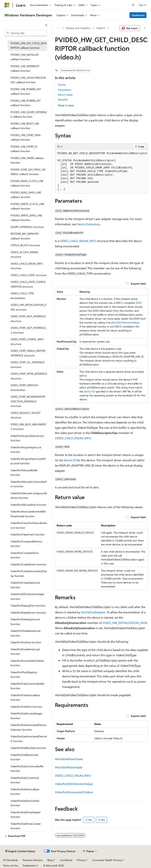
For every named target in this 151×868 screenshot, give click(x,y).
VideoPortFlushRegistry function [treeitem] (24, 675)
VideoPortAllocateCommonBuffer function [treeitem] (29, 484)
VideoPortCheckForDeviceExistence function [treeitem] (29, 525)
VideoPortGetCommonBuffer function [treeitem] (27, 769)
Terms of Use (10, 865)
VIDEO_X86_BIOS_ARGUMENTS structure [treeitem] (28, 427)
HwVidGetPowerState (69, 759)
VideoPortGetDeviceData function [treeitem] (25, 803)
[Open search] (133, 5)
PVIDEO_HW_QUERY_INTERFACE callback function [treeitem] (29, 114)
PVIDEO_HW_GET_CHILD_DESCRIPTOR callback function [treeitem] (29, 46)
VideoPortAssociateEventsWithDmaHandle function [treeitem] (28, 514)
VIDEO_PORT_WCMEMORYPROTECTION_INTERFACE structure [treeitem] (28, 401)
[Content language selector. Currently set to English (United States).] (20, 851)
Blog (50, 860)
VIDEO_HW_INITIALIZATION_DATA (125, 623)
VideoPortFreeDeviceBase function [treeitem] (25, 697)
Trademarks (29, 865)
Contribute (66, 860)
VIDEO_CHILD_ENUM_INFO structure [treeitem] (27, 266)
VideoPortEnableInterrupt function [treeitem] (25, 652)
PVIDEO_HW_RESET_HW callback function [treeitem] (25, 126)
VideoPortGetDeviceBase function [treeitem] (25, 792)
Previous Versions (33, 860)
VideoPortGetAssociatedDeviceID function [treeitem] (29, 739)
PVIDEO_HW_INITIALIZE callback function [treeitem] (25, 57)
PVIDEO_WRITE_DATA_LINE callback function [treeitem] (26, 218)
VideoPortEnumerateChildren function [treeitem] (27, 663)
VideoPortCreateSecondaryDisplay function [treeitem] (29, 573)
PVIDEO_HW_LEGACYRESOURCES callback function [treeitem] (28, 80)
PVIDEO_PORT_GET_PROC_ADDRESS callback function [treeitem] (28, 172)
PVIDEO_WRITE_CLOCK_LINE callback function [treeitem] (27, 206)
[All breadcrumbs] (58, 28)
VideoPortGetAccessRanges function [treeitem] (26, 716)
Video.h (101, 28)
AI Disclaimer (11, 860)
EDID (139, 303)
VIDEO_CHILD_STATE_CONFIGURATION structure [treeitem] (28, 284)
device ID (89, 391)
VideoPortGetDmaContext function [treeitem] (26, 826)
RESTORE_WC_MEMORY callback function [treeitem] (25, 236)
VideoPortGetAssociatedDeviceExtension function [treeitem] (28, 727)
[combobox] (26, 33)
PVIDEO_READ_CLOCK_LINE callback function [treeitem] (27, 183)
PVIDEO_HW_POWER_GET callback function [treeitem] (26, 91)
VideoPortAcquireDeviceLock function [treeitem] (27, 438)
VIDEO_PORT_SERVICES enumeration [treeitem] (24, 388)
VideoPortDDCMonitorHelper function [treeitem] (27, 596)
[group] (101, 171)
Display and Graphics (78, 28)
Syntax (62, 85)
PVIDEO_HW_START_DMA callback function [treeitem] (26, 137)
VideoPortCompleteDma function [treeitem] (25, 555)
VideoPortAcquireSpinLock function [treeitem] (26, 450)
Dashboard (138, 15)
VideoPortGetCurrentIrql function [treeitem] (25, 780)
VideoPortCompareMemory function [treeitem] (26, 544)
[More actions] (145, 28)
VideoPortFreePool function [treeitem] (26, 707)
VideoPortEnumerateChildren (74, 792)
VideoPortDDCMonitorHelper (123, 322)
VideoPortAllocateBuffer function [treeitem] (24, 473)
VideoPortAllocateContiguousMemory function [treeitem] (29, 496)
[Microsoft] (7, 5)
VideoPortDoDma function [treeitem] (26, 642)
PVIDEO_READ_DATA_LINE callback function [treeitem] (26, 195)
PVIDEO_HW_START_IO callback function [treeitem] (24, 149)
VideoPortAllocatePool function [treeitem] (29, 505)
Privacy (81, 860)
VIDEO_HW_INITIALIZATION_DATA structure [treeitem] (28, 307)
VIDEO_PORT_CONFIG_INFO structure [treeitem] (27, 342)
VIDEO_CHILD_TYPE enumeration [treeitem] (22, 296)
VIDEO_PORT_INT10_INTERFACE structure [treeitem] (29, 376)
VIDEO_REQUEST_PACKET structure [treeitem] (25, 415)
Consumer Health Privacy (107, 860)
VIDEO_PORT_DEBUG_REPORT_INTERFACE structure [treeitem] (29, 353)
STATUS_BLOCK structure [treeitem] (25, 245)
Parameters (64, 90)
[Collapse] (46, 25)
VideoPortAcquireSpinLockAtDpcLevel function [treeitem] (28, 461)
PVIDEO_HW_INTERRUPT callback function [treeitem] (25, 69)
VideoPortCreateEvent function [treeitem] (28, 564)
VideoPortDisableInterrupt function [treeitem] (26, 633)
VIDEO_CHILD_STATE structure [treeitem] (28, 275)
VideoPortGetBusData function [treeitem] (28, 748)
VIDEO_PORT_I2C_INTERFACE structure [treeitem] (28, 365)
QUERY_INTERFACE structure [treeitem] (27, 227)
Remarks (63, 99)
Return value (65, 95)
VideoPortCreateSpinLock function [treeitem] (25, 585)
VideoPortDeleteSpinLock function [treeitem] (25, 622)
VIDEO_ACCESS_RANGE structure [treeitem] (24, 254)
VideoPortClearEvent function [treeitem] (28, 534)
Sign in (143, 5)
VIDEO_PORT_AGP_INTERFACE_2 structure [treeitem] (29, 330)
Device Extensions (89, 224)
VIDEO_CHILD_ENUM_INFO (78, 241)
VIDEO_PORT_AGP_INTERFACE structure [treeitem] (28, 319)
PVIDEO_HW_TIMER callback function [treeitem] (27, 160)
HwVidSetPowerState (69, 767)
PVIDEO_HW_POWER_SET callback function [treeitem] (26, 103)
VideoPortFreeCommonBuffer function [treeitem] (27, 686)
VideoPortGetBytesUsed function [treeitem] (24, 757)
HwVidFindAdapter (93, 612)
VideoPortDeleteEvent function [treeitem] (28, 613)
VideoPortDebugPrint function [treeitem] (28, 606)
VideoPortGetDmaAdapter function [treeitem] (26, 815)
